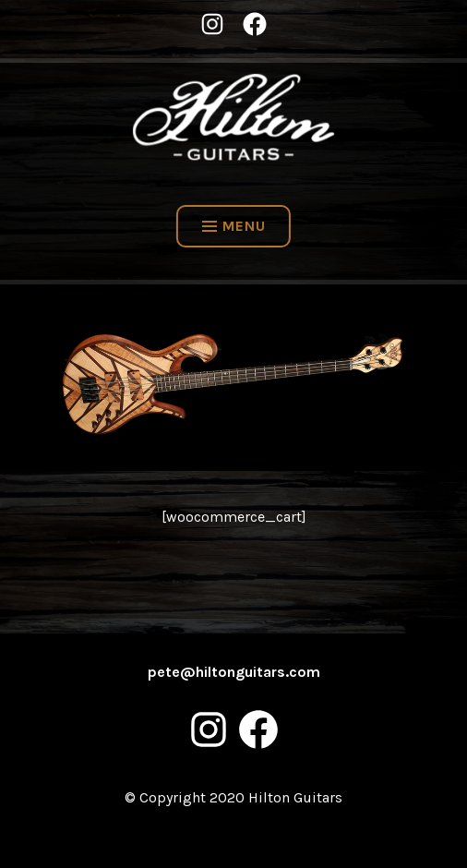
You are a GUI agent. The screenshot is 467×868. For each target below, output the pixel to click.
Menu (234, 226)
